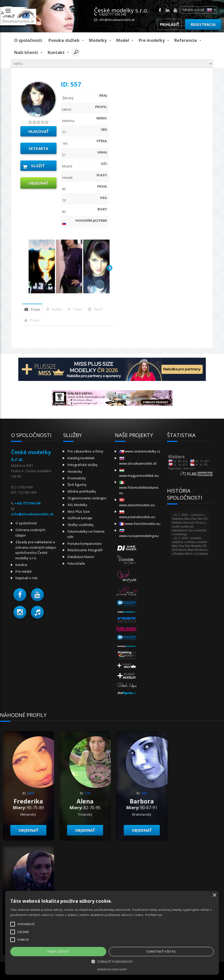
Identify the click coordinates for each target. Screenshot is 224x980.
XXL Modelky (77, 505)
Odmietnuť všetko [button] (59, 951)
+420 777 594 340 (27, 503)
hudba (57, 309)
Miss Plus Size (79, 511)
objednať (38, 183)
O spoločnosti (28, 40)
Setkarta (38, 148)
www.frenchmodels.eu (140, 524)
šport (98, 309)
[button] (20, 595)
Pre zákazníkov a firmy (85, 451)
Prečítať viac (60, 915)
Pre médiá (23, 571)
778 (87, 793)
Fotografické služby (83, 465)
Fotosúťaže (76, 563)
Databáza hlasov (81, 557)
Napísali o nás (27, 578)
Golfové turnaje (80, 518)
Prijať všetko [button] (24, 951)
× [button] (78, 869)
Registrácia (203, 24)
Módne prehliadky (82, 491)
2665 (31, 793)
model (123, 40)
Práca (34, 320)
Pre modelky (152, 40)
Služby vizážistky (81, 525)
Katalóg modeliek (81, 458)
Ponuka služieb (64, 40)
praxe (36, 309)
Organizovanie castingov (87, 498)
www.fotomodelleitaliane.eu (139, 488)
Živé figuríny (77, 485)
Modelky (98, 40)
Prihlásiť (169, 24)
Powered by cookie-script (44, 970)
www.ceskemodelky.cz (140, 451)
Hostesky (75, 471)
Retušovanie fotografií (85, 550)
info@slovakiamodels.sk (117, 20)
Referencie (186, 40)
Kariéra (21, 565)
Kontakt (56, 52)
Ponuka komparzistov (85, 543)
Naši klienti (26, 52)
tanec (77, 309)
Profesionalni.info (199, 969)
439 (144, 793)
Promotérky (77, 478)
